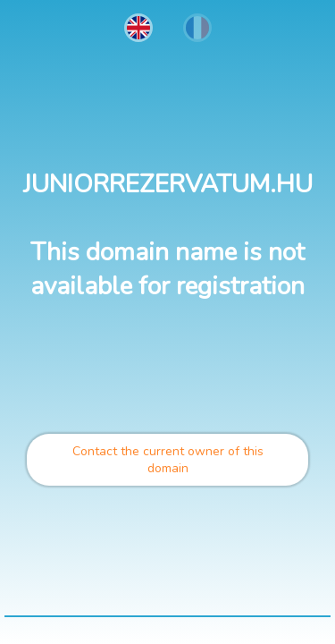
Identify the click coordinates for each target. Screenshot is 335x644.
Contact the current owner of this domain (168, 460)
